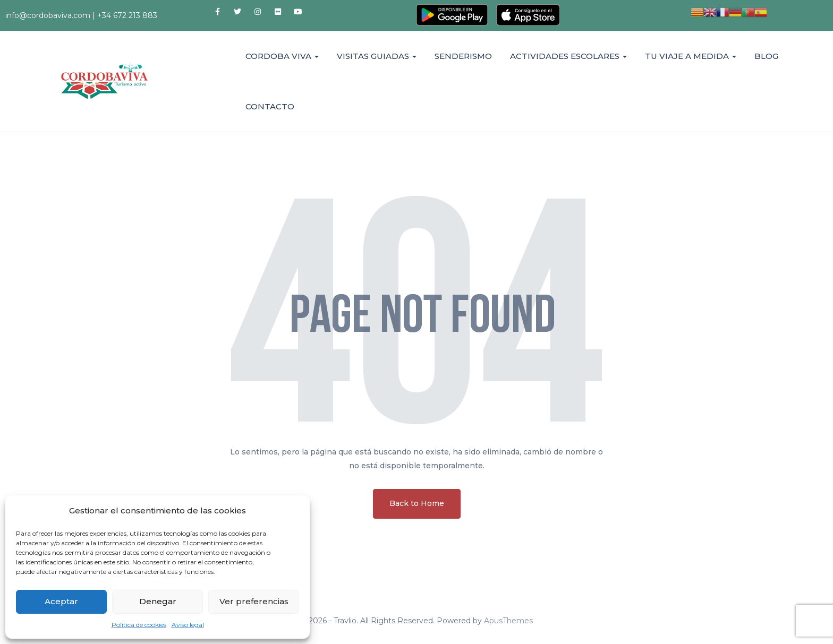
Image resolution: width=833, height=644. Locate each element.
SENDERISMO (463, 56)
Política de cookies (139, 625)
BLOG (766, 56)
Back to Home (417, 503)
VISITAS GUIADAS (377, 56)
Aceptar (61, 601)
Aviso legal (188, 625)
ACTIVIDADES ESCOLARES (568, 56)
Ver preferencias (254, 601)
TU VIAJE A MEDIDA (691, 56)
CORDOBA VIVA (282, 56)
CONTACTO (270, 106)
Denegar (158, 601)
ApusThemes (508, 621)
